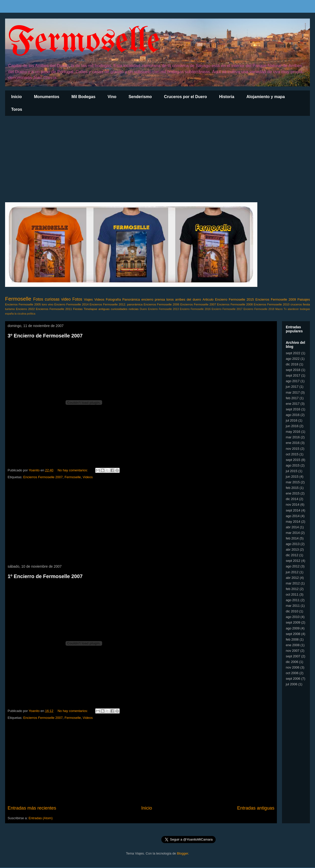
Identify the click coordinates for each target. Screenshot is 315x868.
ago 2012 (293, 566)
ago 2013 (293, 544)
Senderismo (140, 97)
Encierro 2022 (25, 309)
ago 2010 (293, 617)
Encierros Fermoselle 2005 (23, 304)
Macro (279, 309)
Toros (17, 109)
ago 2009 (293, 628)
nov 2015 (293, 449)
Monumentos (47, 97)
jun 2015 (292, 477)
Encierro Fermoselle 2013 (163, 309)
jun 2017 (292, 387)
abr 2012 (292, 578)
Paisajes (304, 299)
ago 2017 (293, 381)
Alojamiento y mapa (266, 97)
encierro (147, 299)
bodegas (305, 309)
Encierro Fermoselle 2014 (72, 304)
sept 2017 (293, 375)
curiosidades (119, 309)
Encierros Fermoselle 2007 (198, 304)
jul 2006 (292, 684)
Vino (112, 97)
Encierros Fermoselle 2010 (272, 304)
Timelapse (91, 309)
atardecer (293, 309)
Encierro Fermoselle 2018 (259, 309)
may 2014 (293, 522)
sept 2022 (293, 353)
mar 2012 (293, 583)
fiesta (306, 304)
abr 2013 (292, 549)
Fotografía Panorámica (123, 299)
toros (170, 299)
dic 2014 (292, 499)
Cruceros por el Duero (186, 97)
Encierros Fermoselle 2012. (108, 304)
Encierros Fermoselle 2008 (235, 304)
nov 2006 (293, 667)
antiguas (104, 309)
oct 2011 (292, 594)
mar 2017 (293, 392)
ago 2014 (293, 516)
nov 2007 (293, 651)
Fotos (77, 299)
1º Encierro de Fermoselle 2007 (45, 576)
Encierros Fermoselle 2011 (54, 309)
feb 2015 (292, 488)
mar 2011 (293, 606)
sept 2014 (293, 510)
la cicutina (20, 314)
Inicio (17, 97)
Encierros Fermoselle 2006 (161, 304)
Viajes (88, 299)
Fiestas (78, 309)
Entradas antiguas (256, 808)
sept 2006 (293, 679)
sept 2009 (293, 622)
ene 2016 (293, 443)
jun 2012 (292, 572)
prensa (160, 299)
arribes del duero (188, 299)
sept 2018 (293, 370)
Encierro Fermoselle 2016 (195, 309)
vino (51, 304)
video (66, 299)
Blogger (182, 853)
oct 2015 (292, 454)
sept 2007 (293, 656)
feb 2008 (292, 639)
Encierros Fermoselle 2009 (276, 299)
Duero (143, 309)
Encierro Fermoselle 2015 (234, 299)
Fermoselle (84, 42)
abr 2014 (292, 527)
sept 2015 (293, 460)
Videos (99, 299)
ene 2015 (293, 493)
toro (44, 304)
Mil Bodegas (83, 97)
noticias (134, 309)
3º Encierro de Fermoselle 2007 (45, 336)
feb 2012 (292, 589)
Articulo (208, 299)
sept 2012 (293, 561)
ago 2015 (293, 465)
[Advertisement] (157, 159)
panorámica (135, 304)
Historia (227, 97)
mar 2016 (293, 437)
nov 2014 (293, 505)
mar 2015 (293, 482)
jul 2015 (292, 471)
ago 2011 (293, 600)
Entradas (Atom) (41, 818)
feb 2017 (292, 398)
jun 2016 (292, 426)
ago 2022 (293, 359)
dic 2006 (292, 662)
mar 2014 (293, 533)
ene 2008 (293, 645)
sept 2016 (293, 409)
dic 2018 (292, 364)
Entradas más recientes (32, 808)
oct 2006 (292, 673)
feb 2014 (292, 538)
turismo (10, 309)
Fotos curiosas (46, 299)
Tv (285, 309)
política (31, 314)
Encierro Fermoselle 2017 (227, 309)
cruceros (296, 304)
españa (9, 314)
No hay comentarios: (73, 470)
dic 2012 (292, 555)
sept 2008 (293, 634)
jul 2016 (292, 420)
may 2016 (293, 432)
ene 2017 (293, 404)
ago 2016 (293, 415)
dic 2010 (292, 611)
